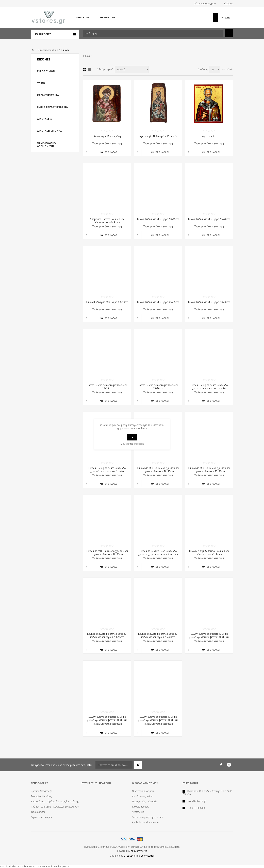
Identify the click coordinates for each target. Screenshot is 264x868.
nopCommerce (139, 851)
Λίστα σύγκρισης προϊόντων (147, 817)
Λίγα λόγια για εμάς (42, 817)
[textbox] (153, 33)
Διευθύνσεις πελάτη (143, 796)
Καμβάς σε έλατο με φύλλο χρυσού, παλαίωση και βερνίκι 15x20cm (158, 635)
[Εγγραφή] (114, 765)
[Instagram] (229, 765)
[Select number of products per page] (215, 69)
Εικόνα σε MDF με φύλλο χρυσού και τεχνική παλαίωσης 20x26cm (107, 553)
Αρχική (33, 50)
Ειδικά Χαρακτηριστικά (52, 107)
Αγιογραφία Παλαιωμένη (107, 136)
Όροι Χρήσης (38, 812)
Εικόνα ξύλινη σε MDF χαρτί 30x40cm (209, 302)
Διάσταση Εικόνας (49, 131)
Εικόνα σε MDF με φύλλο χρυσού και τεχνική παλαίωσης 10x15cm (158, 470)
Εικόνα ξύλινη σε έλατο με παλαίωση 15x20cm (158, 387)
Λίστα (90, 69)
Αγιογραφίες (209, 136)
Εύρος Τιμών (46, 71)
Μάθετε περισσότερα (132, 444)
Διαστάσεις (45, 119)
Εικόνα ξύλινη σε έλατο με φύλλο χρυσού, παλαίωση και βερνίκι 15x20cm (107, 471)
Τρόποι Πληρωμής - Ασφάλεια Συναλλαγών (55, 807)
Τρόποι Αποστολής (42, 791)
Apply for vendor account (146, 822)
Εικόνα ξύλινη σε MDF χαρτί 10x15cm (158, 219)
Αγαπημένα (138, 812)
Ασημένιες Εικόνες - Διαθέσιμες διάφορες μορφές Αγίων (107, 221)
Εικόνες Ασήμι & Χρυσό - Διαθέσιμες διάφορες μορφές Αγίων (209, 553)
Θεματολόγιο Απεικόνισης (47, 144)
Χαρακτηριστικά (48, 95)
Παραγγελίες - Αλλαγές (145, 801)
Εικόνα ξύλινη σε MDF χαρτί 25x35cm (158, 302)
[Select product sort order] (132, 69)
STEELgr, (129, 856)
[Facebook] (221, 765)
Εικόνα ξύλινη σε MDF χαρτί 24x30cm (107, 302)
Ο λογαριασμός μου (205, 3)
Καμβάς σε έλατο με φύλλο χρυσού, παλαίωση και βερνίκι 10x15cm (107, 635)
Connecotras (148, 856)
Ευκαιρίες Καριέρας (41, 796)
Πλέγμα (85, 69)
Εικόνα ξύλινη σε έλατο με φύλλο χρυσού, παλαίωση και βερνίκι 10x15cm (209, 388)
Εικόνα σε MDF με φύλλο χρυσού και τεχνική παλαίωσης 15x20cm (209, 470)
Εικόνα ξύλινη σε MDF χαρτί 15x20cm (209, 219)
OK (132, 437)
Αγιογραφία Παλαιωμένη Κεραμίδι (158, 136)
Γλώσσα (229, 3)
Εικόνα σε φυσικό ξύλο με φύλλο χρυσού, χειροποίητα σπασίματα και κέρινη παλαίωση (158, 554)
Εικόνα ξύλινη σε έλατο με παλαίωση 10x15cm (107, 387)
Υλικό (41, 83)
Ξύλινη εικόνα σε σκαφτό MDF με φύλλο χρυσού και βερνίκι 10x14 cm (209, 635)
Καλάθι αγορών (141, 807)
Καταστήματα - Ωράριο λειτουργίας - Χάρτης (55, 801)
